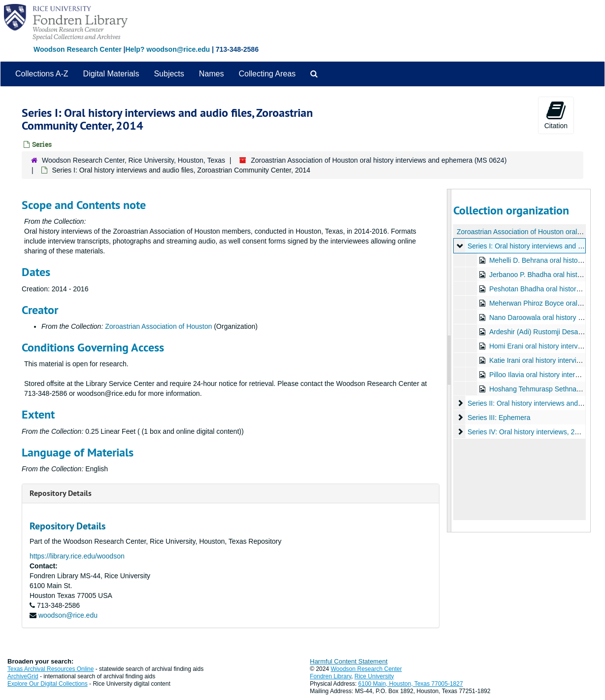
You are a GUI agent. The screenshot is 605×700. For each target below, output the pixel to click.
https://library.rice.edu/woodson (77, 556)
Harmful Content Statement (349, 661)
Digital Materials (111, 74)
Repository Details (61, 493)
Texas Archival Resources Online (50, 669)
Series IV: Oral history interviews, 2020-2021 (535, 432)
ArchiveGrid (23, 676)
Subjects (169, 74)
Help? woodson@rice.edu (168, 49)
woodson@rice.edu (68, 615)
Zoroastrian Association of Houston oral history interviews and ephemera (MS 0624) (379, 160)
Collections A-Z (42, 74)
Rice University (374, 676)
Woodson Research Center (78, 49)
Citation (556, 115)
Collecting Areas (267, 74)
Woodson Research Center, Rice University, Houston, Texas (134, 160)
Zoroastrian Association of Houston (158, 326)
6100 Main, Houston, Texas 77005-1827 (411, 684)
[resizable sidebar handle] (449, 361)
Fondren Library (331, 676)
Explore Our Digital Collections (48, 684)
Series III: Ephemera (499, 418)
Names (212, 74)
